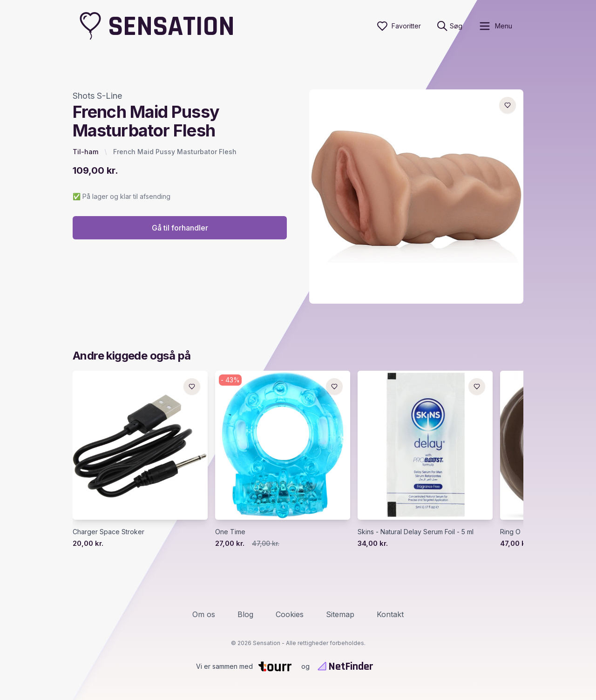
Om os (204, 614)
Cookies (290, 614)
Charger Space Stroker (108, 532)
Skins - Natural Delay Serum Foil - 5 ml (416, 532)
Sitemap (340, 614)
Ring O (510, 532)
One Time (230, 532)
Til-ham (85, 152)
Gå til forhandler (180, 228)
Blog (245, 614)
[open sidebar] (495, 26)
